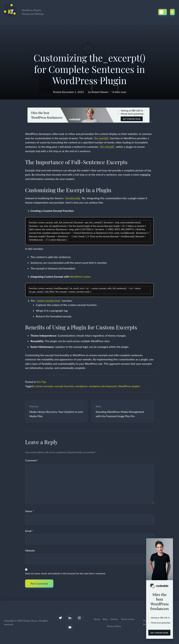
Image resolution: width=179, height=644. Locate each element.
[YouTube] (70, 627)
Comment (32, 460)
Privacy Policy (114, 626)
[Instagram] (79, 618)
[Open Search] (172, 12)
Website (30, 550)
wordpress (81, 386)
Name (29, 511)
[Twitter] (61, 618)
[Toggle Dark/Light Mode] (163, 12)
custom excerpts (44, 386)
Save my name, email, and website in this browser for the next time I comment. (65, 573)
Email (29, 531)
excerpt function (64, 386)
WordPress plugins (129, 386)
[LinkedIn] (70, 618)
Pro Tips (41, 382)
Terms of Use (128, 619)
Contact (114, 619)
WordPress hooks (80, 277)
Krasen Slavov (100, 92)
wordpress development (103, 386)
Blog (105, 619)
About (97, 619)
